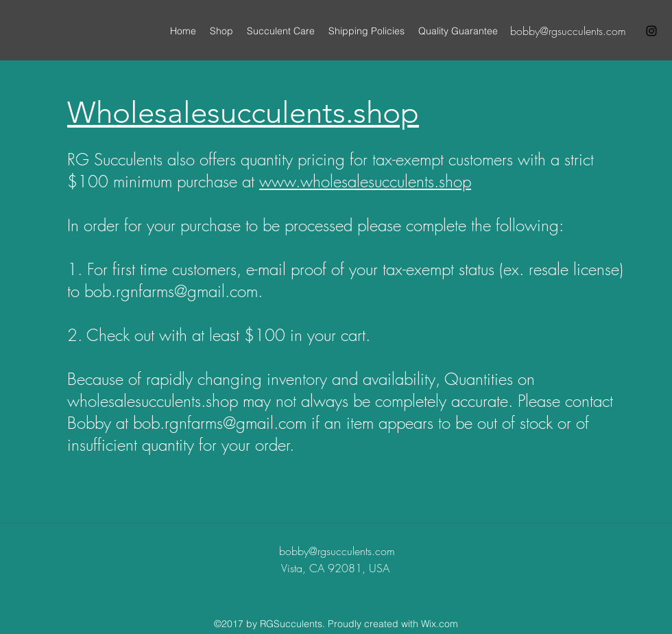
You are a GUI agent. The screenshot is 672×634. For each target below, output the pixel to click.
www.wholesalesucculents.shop (365, 181)
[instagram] (651, 31)
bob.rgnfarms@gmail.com (171, 291)
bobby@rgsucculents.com (568, 31)
